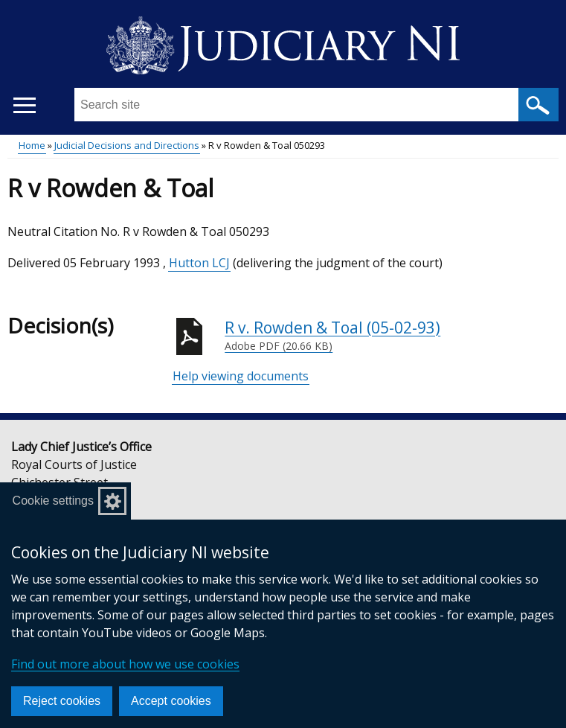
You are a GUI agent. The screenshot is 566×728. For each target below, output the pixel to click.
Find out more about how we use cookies (125, 664)
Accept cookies (171, 701)
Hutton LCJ (199, 263)
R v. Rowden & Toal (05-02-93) (392, 336)
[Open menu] (24, 105)
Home (32, 145)
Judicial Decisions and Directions (127, 145)
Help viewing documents (241, 376)
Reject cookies (62, 701)
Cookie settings (53, 501)
